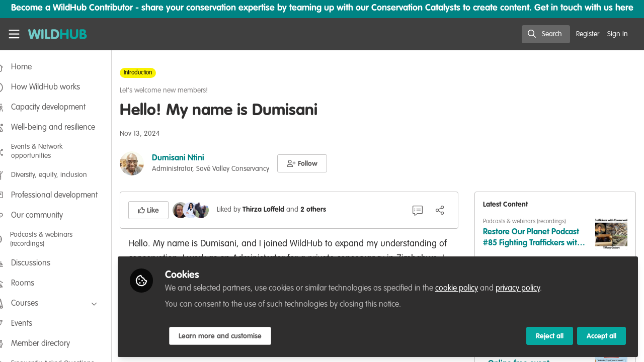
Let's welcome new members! (181, 90)
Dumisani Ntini (195, 158)
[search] (546, 34)
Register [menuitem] (588, 34)
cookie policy (474, 288)
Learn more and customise (237, 335)
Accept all (601, 335)
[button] (319, 163)
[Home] (53, 34)
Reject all (550, 335)
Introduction (155, 73)
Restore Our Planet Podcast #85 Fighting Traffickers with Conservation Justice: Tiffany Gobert (538, 239)
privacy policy (535, 288)
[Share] (446, 210)
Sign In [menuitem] (618, 34)
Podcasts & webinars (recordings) (531, 222)
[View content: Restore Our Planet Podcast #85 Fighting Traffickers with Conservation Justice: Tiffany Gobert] (611, 234)
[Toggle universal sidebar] (14, 34)
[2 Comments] (424, 210)
